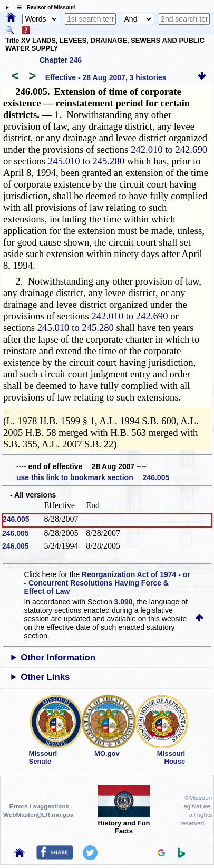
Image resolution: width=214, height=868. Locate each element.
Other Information (58, 657)
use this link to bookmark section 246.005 (93, 477)
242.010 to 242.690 (169, 149)
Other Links (45, 677)
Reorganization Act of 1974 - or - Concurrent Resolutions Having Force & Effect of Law (107, 583)
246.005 (16, 519)
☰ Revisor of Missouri (44, 8)
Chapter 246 (61, 60)
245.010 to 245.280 (86, 161)
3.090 (124, 602)
